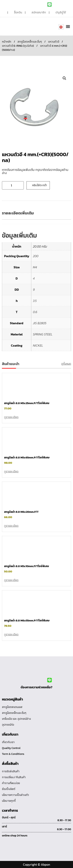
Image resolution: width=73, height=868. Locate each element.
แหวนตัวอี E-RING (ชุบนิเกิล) (18, 46)
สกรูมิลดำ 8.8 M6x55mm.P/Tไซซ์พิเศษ (27, 621)
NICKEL (38, 345)
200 (36, 256)
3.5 (35, 301)
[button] (68, 26)
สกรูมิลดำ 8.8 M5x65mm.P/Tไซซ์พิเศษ (27, 458)
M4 (35, 267)
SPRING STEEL (43, 334)
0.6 (35, 312)
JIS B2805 (40, 323)
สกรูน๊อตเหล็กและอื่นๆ (30, 42)
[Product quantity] (13, 185)
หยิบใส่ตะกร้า (40, 185)
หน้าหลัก (7, 42)
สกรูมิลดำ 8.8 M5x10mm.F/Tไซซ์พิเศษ (26, 566)
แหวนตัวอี (54, 42)
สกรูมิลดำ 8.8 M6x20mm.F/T (21, 512)
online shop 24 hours (15, 836)
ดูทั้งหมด (66, 364)
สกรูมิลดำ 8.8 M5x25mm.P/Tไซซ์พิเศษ (27, 403)
